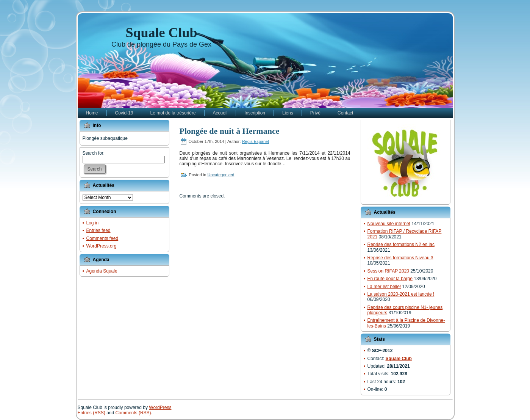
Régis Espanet (256, 141)
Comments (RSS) (133, 413)
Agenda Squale (102, 271)
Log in (93, 223)
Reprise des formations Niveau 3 (400, 258)
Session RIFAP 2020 (389, 271)
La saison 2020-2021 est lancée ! (401, 294)
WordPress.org (102, 246)
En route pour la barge (390, 279)
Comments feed (102, 238)
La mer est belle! (384, 287)
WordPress (160, 407)
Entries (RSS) (91, 413)
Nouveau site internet (389, 224)
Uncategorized (221, 175)
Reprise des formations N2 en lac (401, 244)
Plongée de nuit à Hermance (230, 131)
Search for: (94, 153)
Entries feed (98, 230)
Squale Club (161, 33)
